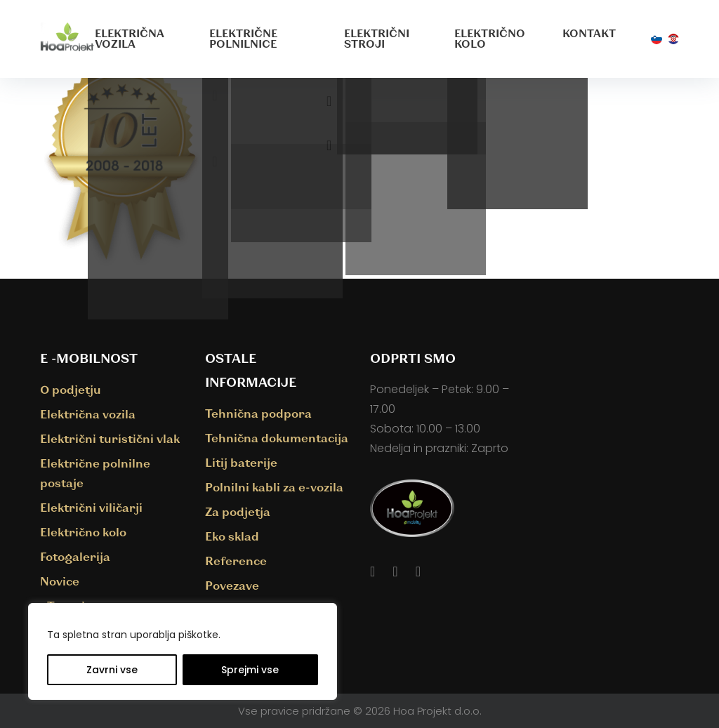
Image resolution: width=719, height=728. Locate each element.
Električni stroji (377, 38)
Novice (60, 581)
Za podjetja (238, 511)
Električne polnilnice (243, 38)
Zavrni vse (112, 670)
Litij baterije (241, 462)
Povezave (232, 585)
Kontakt (589, 33)
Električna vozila (130, 38)
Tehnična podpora (258, 413)
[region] (183, 651)
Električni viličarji (91, 507)
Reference (236, 561)
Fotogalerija (75, 556)
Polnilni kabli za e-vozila (274, 487)
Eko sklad (232, 536)
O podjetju (71, 389)
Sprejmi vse (250, 670)
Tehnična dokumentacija (277, 438)
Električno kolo (490, 38)
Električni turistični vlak (110, 438)
